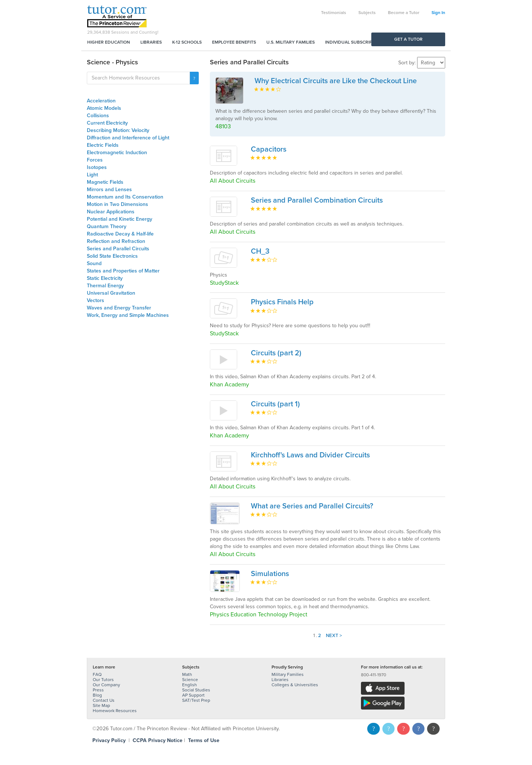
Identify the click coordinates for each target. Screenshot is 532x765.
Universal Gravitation (111, 293)
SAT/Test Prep (196, 700)
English (190, 685)
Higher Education (109, 42)
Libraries (151, 42)
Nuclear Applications (111, 212)
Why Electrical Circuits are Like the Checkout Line (336, 81)
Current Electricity (107, 123)
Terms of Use (204, 740)
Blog (97, 695)
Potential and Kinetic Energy (120, 219)
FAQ (97, 674)
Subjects (367, 13)
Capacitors (269, 149)
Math (187, 674)
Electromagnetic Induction (117, 153)
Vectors (96, 300)
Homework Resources (115, 711)
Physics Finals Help (282, 302)
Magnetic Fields (105, 182)
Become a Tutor (404, 13)
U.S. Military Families (291, 42)
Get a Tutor (408, 39)
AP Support (193, 695)
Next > (334, 636)
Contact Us (104, 700)
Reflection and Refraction (116, 241)
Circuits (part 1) (275, 404)
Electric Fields (103, 145)
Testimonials (334, 13)
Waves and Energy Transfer (119, 308)
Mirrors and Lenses (109, 189)
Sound (94, 263)
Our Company (106, 685)
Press (98, 690)
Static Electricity (105, 278)
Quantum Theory (107, 226)
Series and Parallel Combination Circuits (317, 200)
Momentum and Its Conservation (125, 197)
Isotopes (97, 167)
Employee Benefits (234, 42)
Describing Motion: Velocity (118, 130)
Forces (95, 160)
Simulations (270, 574)
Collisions (98, 116)
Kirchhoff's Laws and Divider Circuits (310, 455)
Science (190, 680)
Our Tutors (103, 680)
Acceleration (101, 101)
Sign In (438, 13)
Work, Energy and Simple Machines (128, 315)
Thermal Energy (105, 286)
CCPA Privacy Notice (158, 740)
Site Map (101, 705)
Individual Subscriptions (355, 42)
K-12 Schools (187, 42)
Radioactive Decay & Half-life (120, 234)
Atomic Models (104, 108)
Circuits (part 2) (276, 353)
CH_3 (260, 251)
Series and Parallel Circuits (118, 249)
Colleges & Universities (295, 685)
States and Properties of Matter (123, 271)
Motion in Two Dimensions (117, 204)
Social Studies (196, 690)
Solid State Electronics (112, 256)
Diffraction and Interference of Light (128, 138)
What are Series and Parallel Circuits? (312, 506)
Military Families (288, 674)
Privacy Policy (109, 740)
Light (92, 175)
